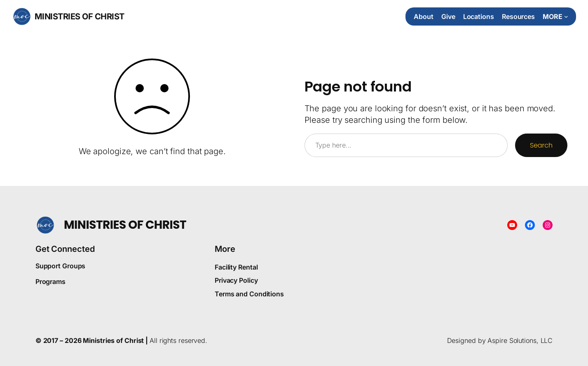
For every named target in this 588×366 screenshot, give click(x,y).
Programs (50, 282)
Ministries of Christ (80, 16)
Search (541, 145)
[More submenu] (555, 16)
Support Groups (61, 266)
